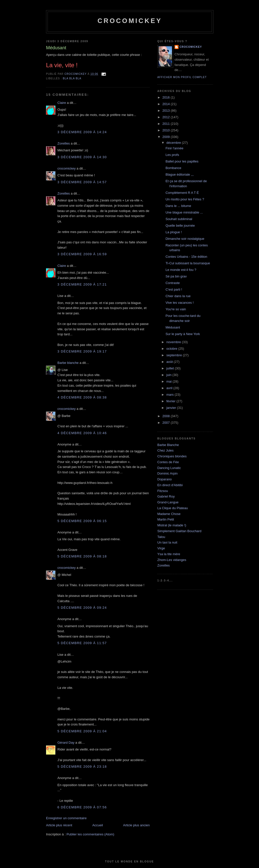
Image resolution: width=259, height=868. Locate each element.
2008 (167, 416)
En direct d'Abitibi (170, 485)
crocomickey (130, 21)
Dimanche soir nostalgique (185, 239)
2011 (167, 124)
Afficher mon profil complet (182, 77)
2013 (167, 111)
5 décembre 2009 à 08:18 (82, 556)
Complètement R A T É (182, 193)
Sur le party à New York (183, 334)
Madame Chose (169, 514)
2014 (167, 104)
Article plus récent (59, 825)
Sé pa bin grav (176, 276)
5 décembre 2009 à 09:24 (82, 608)
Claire (62, 103)
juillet (171, 368)
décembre (174, 143)
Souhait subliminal (179, 219)
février (171, 401)
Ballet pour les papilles (182, 161)
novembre (174, 342)
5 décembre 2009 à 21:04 (82, 731)
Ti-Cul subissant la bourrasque (188, 263)
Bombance (173, 168)
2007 (167, 423)
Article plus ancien (137, 825)
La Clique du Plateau (173, 508)
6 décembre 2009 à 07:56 (82, 807)
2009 (167, 137)
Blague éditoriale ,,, (179, 174)
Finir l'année (174, 148)
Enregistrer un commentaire (66, 818)
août (170, 362)
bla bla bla (72, 78)
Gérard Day (66, 743)
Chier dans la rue (178, 296)
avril (170, 388)
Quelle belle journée (180, 226)
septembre (175, 355)
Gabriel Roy (166, 496)
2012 (167, 117)
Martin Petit (166, 519)
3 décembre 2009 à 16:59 (82, 254)
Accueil (98, 825)
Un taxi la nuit (167, 542)
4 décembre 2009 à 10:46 (82, 433)
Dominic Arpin (167, 473)
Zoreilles (64, 143)
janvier (172, 408)
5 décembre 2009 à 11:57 (82, 643)
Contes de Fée (168, 462)
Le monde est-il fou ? (181, 270)
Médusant (173, 327)
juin (169, 375)
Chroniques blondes (172, 456)
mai (170, 381)
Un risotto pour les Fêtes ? (185, 199)
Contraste (172, 283)
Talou (161, 537)
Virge (161, 548)
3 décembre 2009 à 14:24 (82, 132)
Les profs (172, 155)
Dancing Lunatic (169, 468)
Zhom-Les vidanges (172, 560)
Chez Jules (165, 450)
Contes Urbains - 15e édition (186, 257)
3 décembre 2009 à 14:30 (82, 157)
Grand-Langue (168, 502)
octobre (172, 349)
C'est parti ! (174, 289)
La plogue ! (174, 232)
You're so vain (176, 309)
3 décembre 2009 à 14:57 (82, 182)
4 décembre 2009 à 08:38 (82, 397)
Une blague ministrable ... (184, 212)
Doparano (165, 479)
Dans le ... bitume (178, 206)
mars (171, 395)
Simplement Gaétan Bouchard (179, 531)
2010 (167, 130)
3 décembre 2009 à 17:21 (82, 284)
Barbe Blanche (168, 445)
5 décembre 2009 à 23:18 (82, 767)
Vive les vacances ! (179, 303)
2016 (167, 97)
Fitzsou (163, 491)
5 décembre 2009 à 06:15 (82, 521)
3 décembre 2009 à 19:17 (82, 351)
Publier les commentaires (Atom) (90, 834)
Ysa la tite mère (169, 554)
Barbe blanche (68, 363)
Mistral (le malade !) (172, 525)
